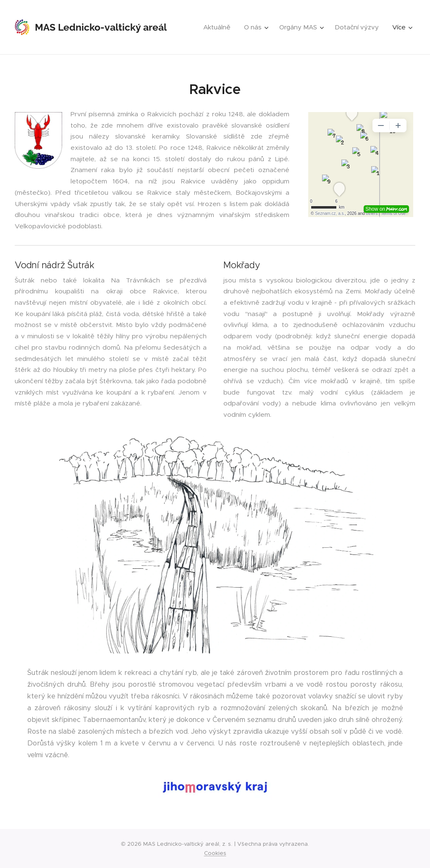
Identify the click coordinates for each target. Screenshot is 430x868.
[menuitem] (219, 27)
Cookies (215, 853)
